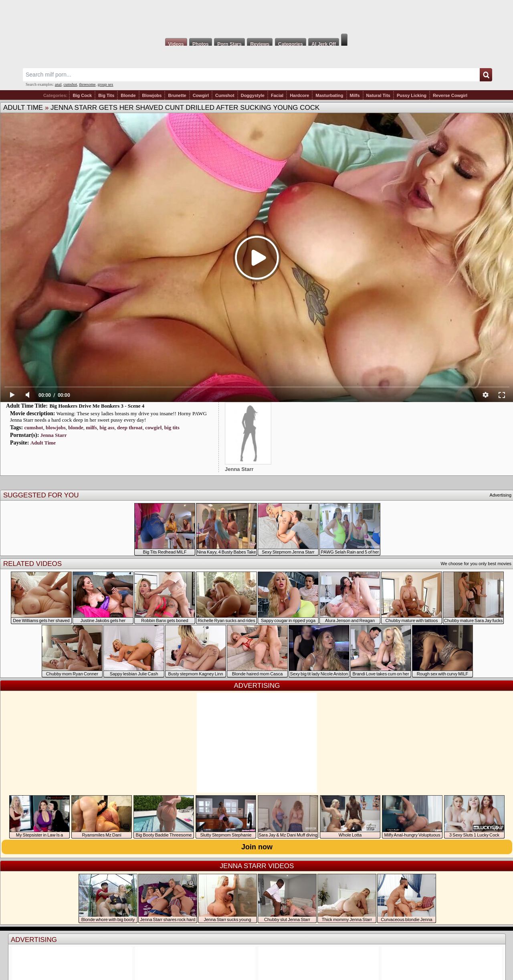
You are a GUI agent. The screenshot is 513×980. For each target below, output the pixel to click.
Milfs (355, 95)
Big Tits (106, 95)
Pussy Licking (412, 95)
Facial (277, 95)
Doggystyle (253, 95)
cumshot (70, 84)
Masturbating (329, 95)
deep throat (130, 427)
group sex (105, 84)
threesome (87, 84)
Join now (257, 847)
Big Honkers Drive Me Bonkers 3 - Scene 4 (97, 406)
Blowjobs (152, 95)
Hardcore (299, 95)
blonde (76, 427)
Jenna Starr (54, 435)
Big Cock (82, 95)
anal (58, 84)
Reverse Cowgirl (450, 95)
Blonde (128, 95)
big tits (172, 427)
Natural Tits (378, 95)
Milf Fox (256, 17)
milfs (91, 427)
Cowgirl (201, 95)
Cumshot (225, 95)
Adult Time (23, 108)
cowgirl (153, 427)
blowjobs (56, 427)
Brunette (177, 95)
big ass (107, 427)
